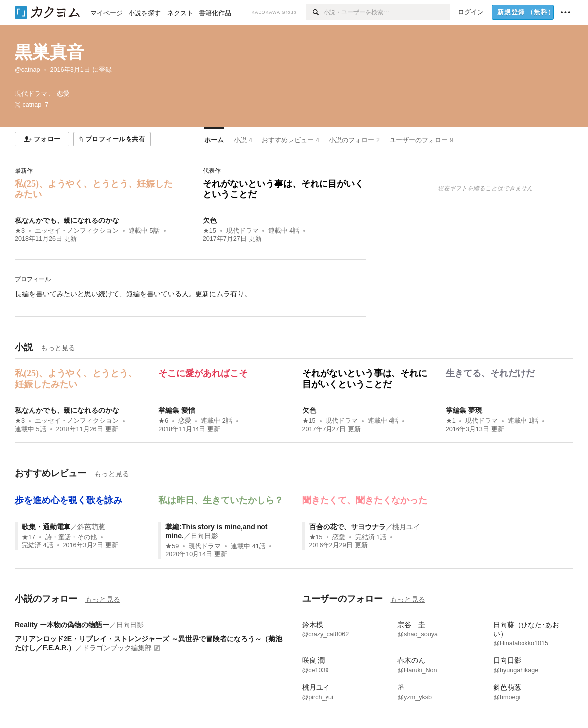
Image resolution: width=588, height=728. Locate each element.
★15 (210, 231)
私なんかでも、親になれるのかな (67, 220)
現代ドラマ (242, 231)
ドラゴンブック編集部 (117, 648)
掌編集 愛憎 (177, 410)
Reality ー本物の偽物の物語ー (62, 625)
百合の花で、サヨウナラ (347, 527)
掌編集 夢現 (464, 410)
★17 (29, 537)
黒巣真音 (50, 52)
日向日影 (204, 536)
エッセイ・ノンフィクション (77, 231)
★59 (172, 546)
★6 (163, 421)
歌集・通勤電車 (46, 527)
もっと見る (58, 348)
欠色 (210, 220)
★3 (20, 231)
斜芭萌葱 (91, 527)
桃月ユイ (406, 527)
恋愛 (185, 421)
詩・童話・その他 (71, 537)
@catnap (28, 70)
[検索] (315, 12)
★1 (451, 421)
